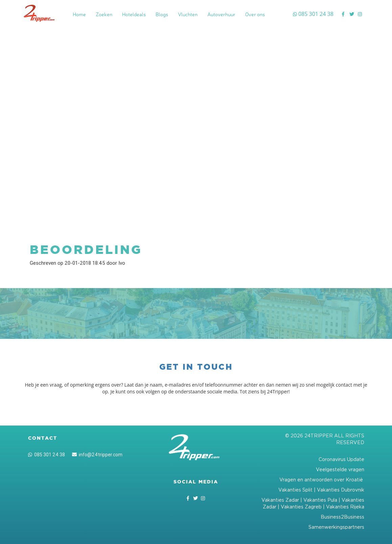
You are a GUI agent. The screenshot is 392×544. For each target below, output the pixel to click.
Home (79, 14)
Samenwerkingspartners (336, 527)
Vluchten (188, 14)
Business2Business (342, 517)
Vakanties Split (295, 490)
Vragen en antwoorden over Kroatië (322, 480)
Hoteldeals (134, 14)
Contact (43, 438)
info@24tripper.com (97, 455)
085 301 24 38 (47, 455)
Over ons (255, 14)
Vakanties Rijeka (345, 507)
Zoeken (104, 14)
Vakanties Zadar (280, 500)
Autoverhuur (221, 14)
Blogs (162, 14)
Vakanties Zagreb (301, 507)
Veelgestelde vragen (340, 469)
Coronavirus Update (341, 459)
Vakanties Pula (320, 500)
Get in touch (196, 367)
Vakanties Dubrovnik (341, 490)
